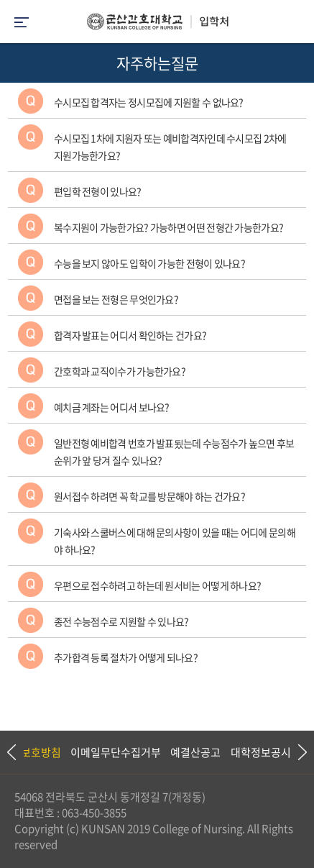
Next (296, 752)
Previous (11, 752)
